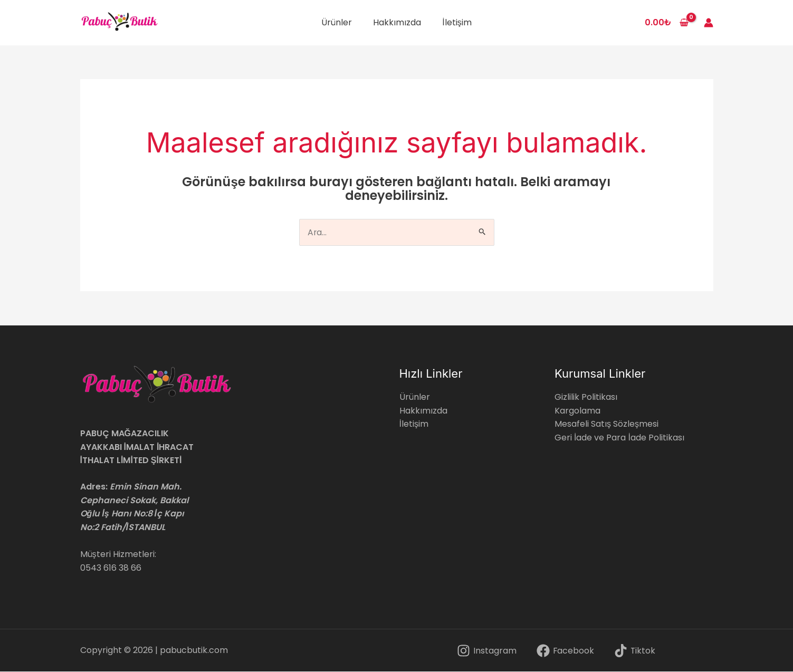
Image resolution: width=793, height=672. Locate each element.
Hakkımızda (397, 22)
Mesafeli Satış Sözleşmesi (606, 424)
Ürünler (337, 22)
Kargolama (577, 411)
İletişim (457, 22)
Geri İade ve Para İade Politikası (619, 438)
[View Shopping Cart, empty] (666, 23)
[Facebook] (565, 651)
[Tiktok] (635, 651)
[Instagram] (486, 651)
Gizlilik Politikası (586, 397)
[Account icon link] (709, 23)
